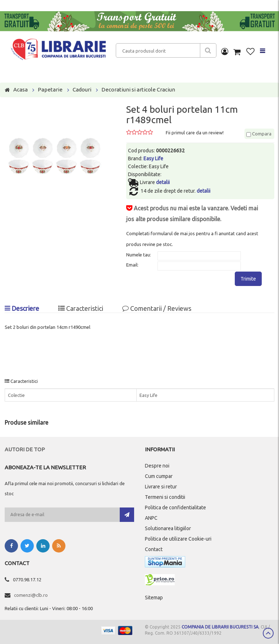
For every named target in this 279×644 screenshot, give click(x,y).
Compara (259, 134)
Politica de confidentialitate (175, 507)
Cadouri (82, 90)
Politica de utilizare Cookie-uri (178, 539)
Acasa (20, 90)
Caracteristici (81, 308)
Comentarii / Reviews (157, 308)
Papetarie (50, 90)
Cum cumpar (159, 476)
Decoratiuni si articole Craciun (138, 90)
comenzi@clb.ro (31, 595)
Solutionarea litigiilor (168, 528)
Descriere (22, 308)
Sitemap (154, 598)
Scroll (268, 633)
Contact (154, 549)
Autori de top (25, 449)
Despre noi (157, 466)
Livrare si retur (161, 487)
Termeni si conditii (165, 497)
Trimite (248, 279)
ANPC (151, 518)
